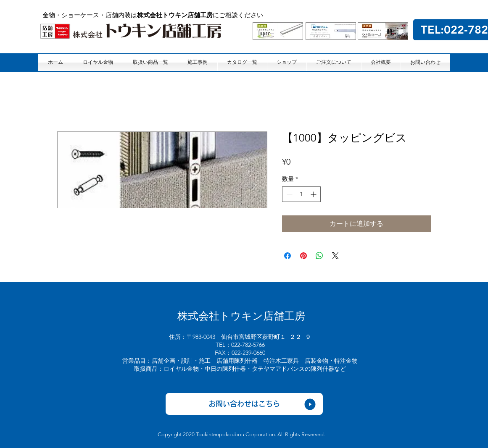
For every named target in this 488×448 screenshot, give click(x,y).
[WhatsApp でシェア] (319, 256)
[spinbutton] (301, 194)
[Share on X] (335, 256)
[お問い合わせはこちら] (244, 404)
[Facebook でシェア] (288, 256)
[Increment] (314, 194)
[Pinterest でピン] (303, 256)
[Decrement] (289, 194)
